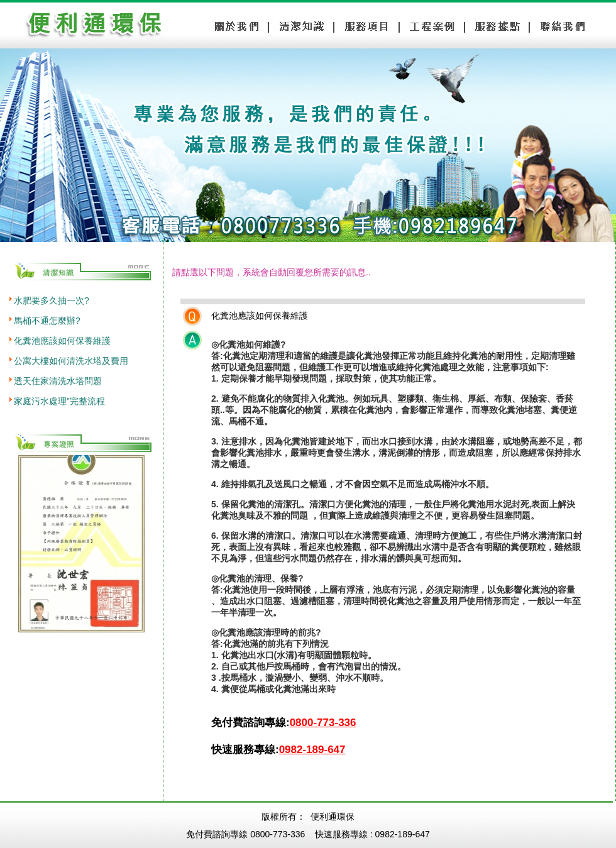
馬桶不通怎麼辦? (47, 321)
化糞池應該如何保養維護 (62, 341)
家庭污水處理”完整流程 (59, 401)
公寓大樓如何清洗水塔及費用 (71, 361)
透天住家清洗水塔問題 (58, 381)
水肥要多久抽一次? (52, 300)
